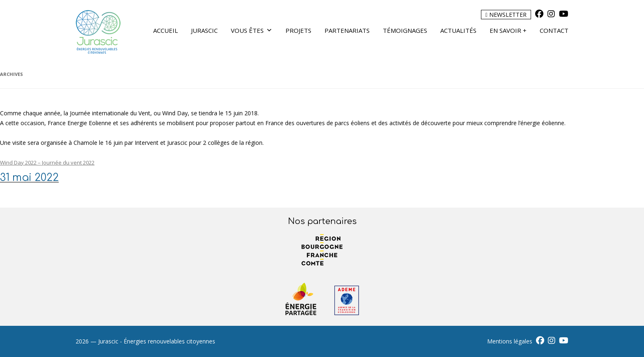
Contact (554, 30)
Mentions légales (510, 341)
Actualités (458, 30)
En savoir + (508, 30)
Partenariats (347, 30)
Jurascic (204, 30)
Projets (298, 30)
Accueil (166, 30)
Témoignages (405, 30)
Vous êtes (252, 30)
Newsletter (506, 15)
